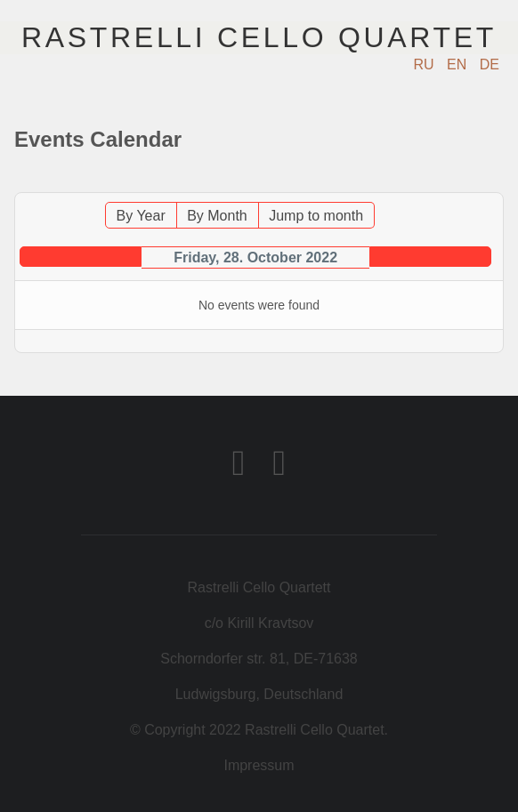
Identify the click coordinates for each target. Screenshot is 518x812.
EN (459, 64)
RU (426, 64)
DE (490, 64)
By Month (217, 216)
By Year (141, 216)
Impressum (259, 765)
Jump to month (316, 216)
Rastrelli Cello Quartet (259, 37)
